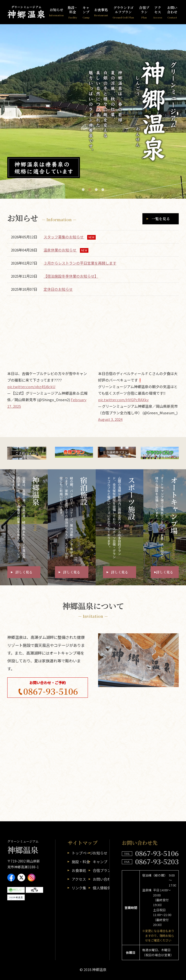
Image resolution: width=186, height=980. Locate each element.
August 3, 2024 (110, 419)
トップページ (83, 853)
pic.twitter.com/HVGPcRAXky (123, 400)
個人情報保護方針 (107, 888)
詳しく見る (24, 572)
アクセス (158, 12)
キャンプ (86, 12)
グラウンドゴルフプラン (123, 12)
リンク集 (79, 888)
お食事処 (101, 12)
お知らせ (56, 12)
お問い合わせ (172, 12)
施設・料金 (73, 12)
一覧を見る (161, 219)
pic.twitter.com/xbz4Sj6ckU (31, 387)
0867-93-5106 (51, 691)
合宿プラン (144, 12)
